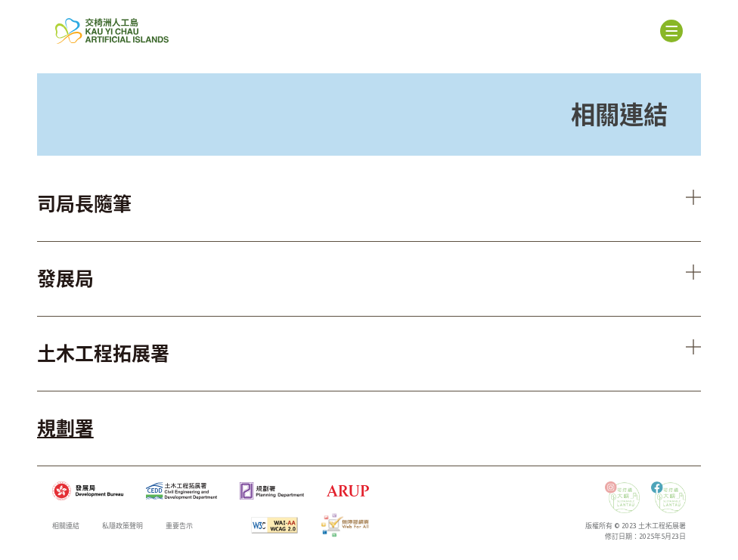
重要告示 (179, 526)
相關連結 (66, 526)
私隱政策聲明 (122, 526)
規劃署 (65, 429)
